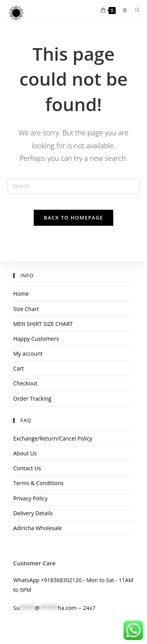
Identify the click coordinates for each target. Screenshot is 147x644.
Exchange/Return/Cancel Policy (53, 438)
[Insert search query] (74, 186)
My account (28, 353)
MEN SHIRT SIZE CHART (43, 324)
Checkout (25, 383)
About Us (25, 453)
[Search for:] (134, 10)
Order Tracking (32, 398)
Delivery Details (33, 513)
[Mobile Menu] (123, 10)
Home (21, 294)
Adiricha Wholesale (38, 528)
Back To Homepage (73, 218)
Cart (19, 368)
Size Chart (26, 309)
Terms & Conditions (39, 483)
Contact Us (27, 468)
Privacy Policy (30, 498)
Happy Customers (36, 339)
